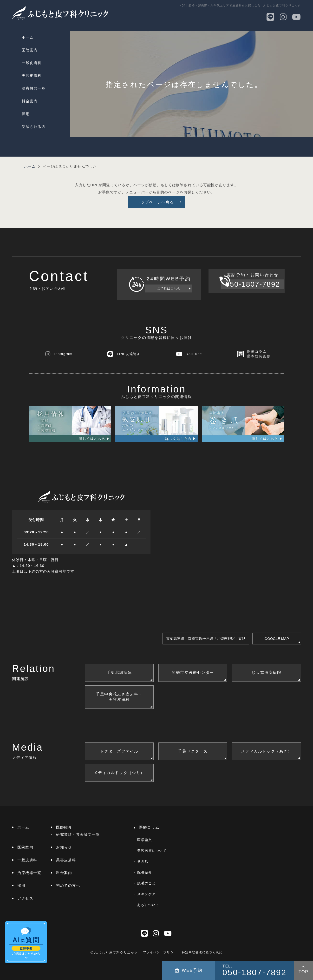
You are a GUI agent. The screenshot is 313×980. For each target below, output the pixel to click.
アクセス (25, 898)
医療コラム (149, 827)
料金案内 (30, 101)
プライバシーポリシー (160, 952)
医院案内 (30, 50)
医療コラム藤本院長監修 (259, 354)
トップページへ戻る (155, 202)
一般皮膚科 (32, 63)
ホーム (28, 37)
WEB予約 (189, 970)
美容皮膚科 (32, 76)
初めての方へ (68, 885)
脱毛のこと (146, 883)
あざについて (148, 905)
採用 (26, 114)
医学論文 (145, 840)
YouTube (189, 354)
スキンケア (146, 894)
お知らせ (64, 847)
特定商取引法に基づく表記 (202, 952)
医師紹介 (64, 827)
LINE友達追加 (124, 354)
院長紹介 (145, 872)
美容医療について (152, 851)
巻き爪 (143, 861)
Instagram (59, 354)
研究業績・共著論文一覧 (78, 834)
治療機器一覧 (34, 88)
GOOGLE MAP (277, 639)
